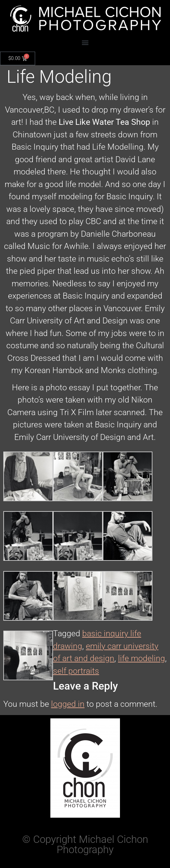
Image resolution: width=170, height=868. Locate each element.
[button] (85, 42)
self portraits (76, 671)
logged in (68, 704)
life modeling (142, 658)
